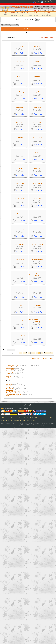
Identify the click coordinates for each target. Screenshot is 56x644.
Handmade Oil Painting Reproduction (39, 633)
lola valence (37, 83)
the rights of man (19, 291)
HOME (3, 633)
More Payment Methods (8, 624)
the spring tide (37, 499)
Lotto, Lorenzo (10, 588)
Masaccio (8, 603)
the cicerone (19, 161)
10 (48, 568)
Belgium (16, 25)
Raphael (8, 589)
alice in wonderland (37, 369)
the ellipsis (37, 265)
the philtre (19, 499)
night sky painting (37, 551)
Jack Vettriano (10, 606)
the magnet (37, 57)
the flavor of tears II (37, 187)
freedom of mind (37, 213)
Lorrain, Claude (10, 586)
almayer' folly (19, 525)
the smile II (19, 473)
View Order (8, 633)
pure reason (19, 213)
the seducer (37, 473)
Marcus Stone (10, 604)
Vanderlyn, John (10, 611)
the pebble (37, 135)
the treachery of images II (19, 369)
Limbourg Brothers (11, 582)
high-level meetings (19, 317)
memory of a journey (19, 395)
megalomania (19, 239)
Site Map (35, 636)
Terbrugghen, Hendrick (12, 608)
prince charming (19, 135)
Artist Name (7, 25)
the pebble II (19, 187)
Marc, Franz (9, 600)
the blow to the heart (37, 395)
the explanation (19, 421)
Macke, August (10, 592)
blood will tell (37, 161)
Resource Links (29, 636)
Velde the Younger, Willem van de (15, 610)
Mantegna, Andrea (11, 599)
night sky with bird (19, 57)
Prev (20, 568)
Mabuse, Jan (9, 591)
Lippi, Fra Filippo (11, 585)
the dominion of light (37, 421)
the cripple (37, 109)
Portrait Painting (15, 633)
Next (51, 568)
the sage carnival (19, 83)
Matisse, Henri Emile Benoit (13, 607)
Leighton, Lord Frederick (12, 581)
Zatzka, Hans (9, 593)
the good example (37, 343)
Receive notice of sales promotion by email (15, 636)
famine (37, 239)
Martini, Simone (10, 601)
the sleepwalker (37, 317)
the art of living (19, 265)
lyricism (19, 343)
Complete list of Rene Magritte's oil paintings (43, 574)
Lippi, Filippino (10, 584)
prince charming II (37, 291)
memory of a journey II (19, 447)
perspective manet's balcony (19, 551)
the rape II (19, 109)
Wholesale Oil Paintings (24, 633)
